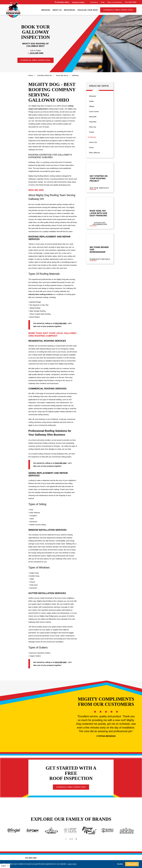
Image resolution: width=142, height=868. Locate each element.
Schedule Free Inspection (118, 10)
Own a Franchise (115, 2)
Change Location (78, 2)
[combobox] (5, 866)
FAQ (103, 2)
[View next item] (76, 839)
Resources (70, 10)
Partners (94, 2)
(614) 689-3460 (37, 53)
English (4, 866)
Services (46, 10)
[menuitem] (46, 10)
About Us (57, 10)
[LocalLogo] (13, 10)
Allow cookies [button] (132, 864)
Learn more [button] (72, 864)
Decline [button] (120, 864)
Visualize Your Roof (88, 10)
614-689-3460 (131, 2)
